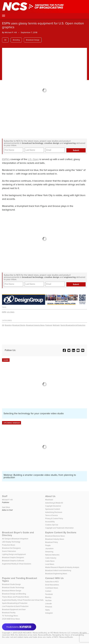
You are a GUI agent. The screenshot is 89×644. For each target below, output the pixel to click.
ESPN (4, 312)
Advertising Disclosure (54, 512)
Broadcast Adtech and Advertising (58, 570)
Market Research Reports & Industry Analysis (62, 567)
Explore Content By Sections (61, 532)
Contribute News (52, 588)
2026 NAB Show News (11, 619)
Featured (49, 325)
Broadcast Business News (55, 536)
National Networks (52, 555)
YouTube (48, 600)
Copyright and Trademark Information (59, 528)
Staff (5, 496)
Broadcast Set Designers (11, 548)
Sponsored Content (53, 509)
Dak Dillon (6, 507)
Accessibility (50, 522)
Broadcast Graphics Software (13, 561)
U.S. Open (33, 159)
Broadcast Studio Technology (13, 587)
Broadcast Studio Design (11, 584)
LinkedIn (49, 604)
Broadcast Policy (52, 542)
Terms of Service (52, 515)
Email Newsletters (52, 585)
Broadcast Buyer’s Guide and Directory (18, 534)
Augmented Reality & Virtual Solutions (17, 564)
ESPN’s (6, 159)
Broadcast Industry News (35, 325)
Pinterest (49, 607)
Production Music (9, 545)
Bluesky (48, 597)
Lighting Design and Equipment (14, 554)
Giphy (47, 610)
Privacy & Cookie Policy (54, 518)
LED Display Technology (11, 542)
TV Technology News (10, 616)
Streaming (49, 552)
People (48, 545)
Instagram (49, 613)
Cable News (50, 561)
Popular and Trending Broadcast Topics (20, 580)
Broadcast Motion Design (12, 591)
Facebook (49, 594)
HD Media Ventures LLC (60, 633)
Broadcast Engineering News (56, 574)
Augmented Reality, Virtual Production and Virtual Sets (23, 600)
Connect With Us (54, 578)
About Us (50, 496)
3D (5, 40)
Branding (16, 40)
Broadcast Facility (9, 613)
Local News (50, 564)
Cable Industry (51, 558)
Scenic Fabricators (9, 551)
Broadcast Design (33, 40)
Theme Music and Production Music (16, 597)
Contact (48, 591)
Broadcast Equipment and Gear (14, 609)
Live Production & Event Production (15, 606)
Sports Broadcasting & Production (73, 325)
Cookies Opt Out (52, 525)
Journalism (49, 548)
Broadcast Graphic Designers (13, 557)
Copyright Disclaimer (53, 506)
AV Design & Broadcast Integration (15, 539)
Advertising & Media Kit (54, 503)
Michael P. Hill (11, 32)
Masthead (49, 500)
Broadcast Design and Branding (14, 594)
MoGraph (56, 325)
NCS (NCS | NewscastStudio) (35, 633)
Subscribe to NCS (52, 582)
